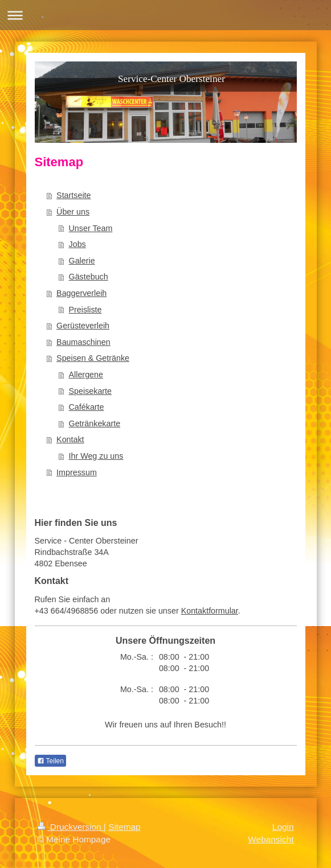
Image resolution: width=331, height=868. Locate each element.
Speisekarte (91, 391)
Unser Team (91, 228)
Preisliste (85, 310)
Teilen (50, 761)
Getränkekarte (95, 423)
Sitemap (124, 827)
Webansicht (271, 839)
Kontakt (70, 439)
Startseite (73, 195)
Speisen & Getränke (93, 358)
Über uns (73, 212)
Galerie (82, 261)
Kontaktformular (210, 611)
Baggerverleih (81, 293)
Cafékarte (87, 407)
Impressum (77, 472)
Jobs (77, 244)
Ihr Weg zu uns (96, 456)
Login (283, 827)
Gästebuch (89, 277)
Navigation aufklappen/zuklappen (165, 15)
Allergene (86, 375)
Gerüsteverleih (83, 326)
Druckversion (71, 827)
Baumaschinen (83, 342)
